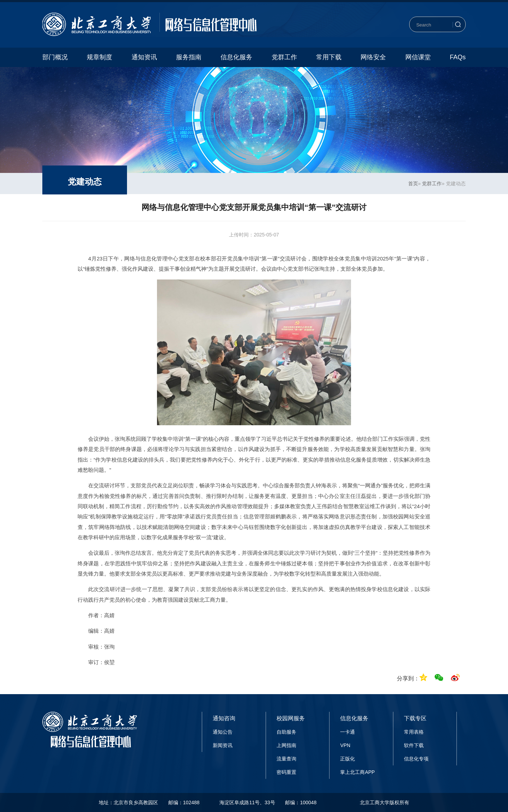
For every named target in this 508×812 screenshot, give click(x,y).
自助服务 (286, 732)
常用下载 (329, 57)
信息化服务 (236, 57)
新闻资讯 (223, 745)
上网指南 (286, 745)
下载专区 (415, 718)
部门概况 (55, 57)
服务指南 (189, 57)
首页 (413, 184)
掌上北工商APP (357, 772)
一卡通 (347, 732)
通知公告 (223, 732)
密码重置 (286, 772)
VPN (345, 745)
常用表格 (414, 732)
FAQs (458, 57)
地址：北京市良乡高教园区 (128, 802)
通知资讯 (144, 57)
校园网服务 (291, 718)
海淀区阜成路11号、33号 (247, 802)
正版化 (347, 759)
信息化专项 (416, 759)
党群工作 (284, 57)
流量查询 (286, 759)
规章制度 (99, 57)
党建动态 (85, 182)
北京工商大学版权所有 (385, 802)
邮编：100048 (301, 802)
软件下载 (414, 745)
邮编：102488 (184, 802)
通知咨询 (224, 718)
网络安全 (373, 57)
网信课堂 (418, 57)
